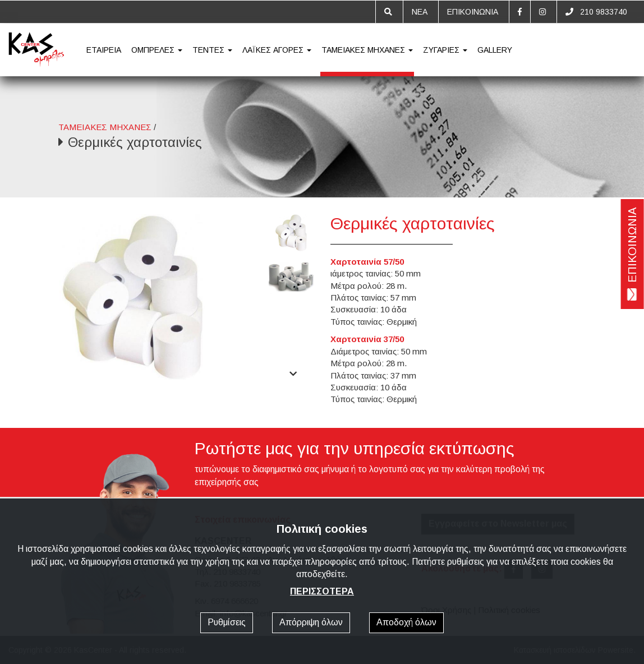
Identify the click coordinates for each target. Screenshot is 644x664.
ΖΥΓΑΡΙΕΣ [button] (445, 50)
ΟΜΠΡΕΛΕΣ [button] (157, 50)
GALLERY (495, 50)
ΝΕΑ (420, 12)
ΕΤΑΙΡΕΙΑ (104, 50)
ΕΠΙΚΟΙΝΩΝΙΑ (473, 12)
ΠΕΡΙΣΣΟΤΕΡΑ (322, 591)
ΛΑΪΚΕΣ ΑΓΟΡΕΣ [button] (277, 50)
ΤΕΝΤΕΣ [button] (212, 50)
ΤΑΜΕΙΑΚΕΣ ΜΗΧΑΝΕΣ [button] (367, 50)
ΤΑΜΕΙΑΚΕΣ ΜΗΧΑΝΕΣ (105, 127)
